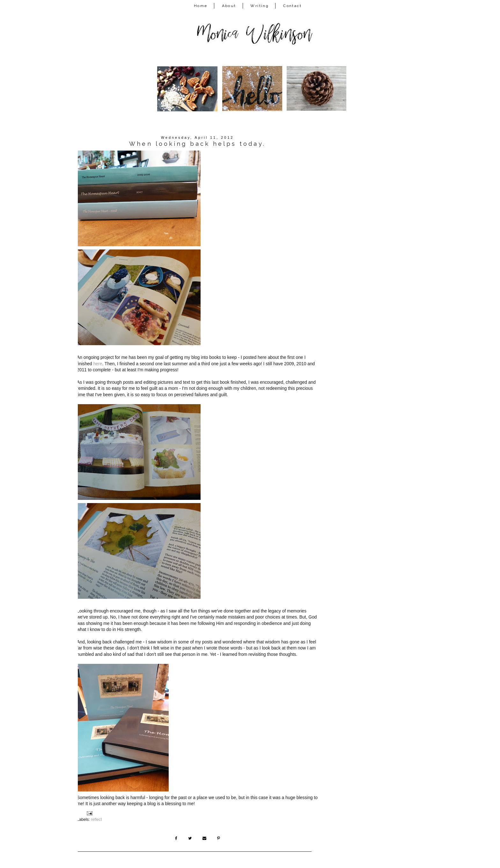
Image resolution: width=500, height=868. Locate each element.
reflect (96, 820)
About (229, 6)
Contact (292, 6)
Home (201, 6)
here (98, 364)
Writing (260, 6)
